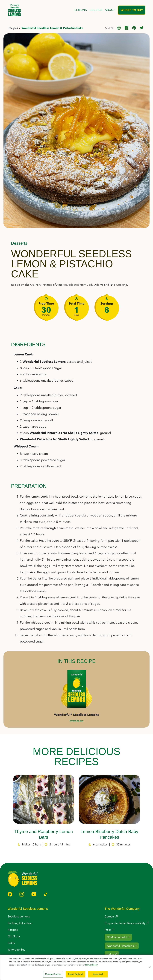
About (110, 10)
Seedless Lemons (19, 917)
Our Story (14, 936)
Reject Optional (75, 974)
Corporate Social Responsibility (125, 923)
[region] (76, 967)
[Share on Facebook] (127, 28)
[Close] (150, 967)
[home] (15, 10)
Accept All (98, 974)
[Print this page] (119, 28)
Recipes (96, 10)
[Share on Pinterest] (134, 28)
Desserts (19, 243)
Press (108, 930)
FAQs (11, 943)
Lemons (81, 10)
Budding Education (20, 923)
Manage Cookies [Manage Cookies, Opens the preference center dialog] (53, 974)
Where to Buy (132, 10)
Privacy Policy (91, 965)
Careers (110, 917)
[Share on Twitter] (142, 28)
